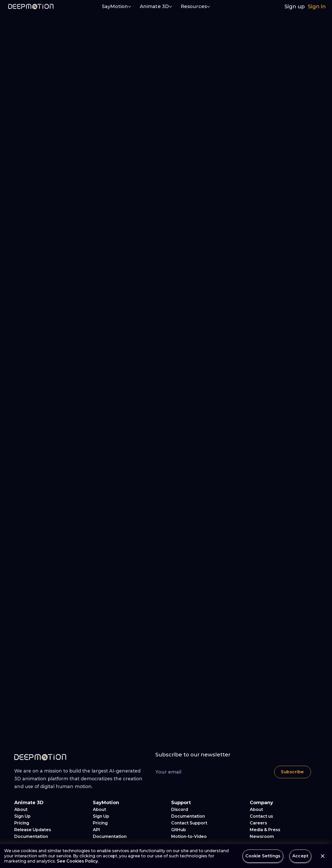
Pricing (22, 823)
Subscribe (293, 772)
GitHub (179, 830)
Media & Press (265, 830)
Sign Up (22, 816)
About (21, 809)
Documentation (31, 836)
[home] (31, 6)
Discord (180, 809)
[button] (117, 7)
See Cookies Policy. (78, 861)
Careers (258, 823)
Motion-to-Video (189, 836)
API (96, 830)
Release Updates (33, 830)
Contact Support (189, 823)
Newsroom (262, 836)
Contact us (261, 816)
